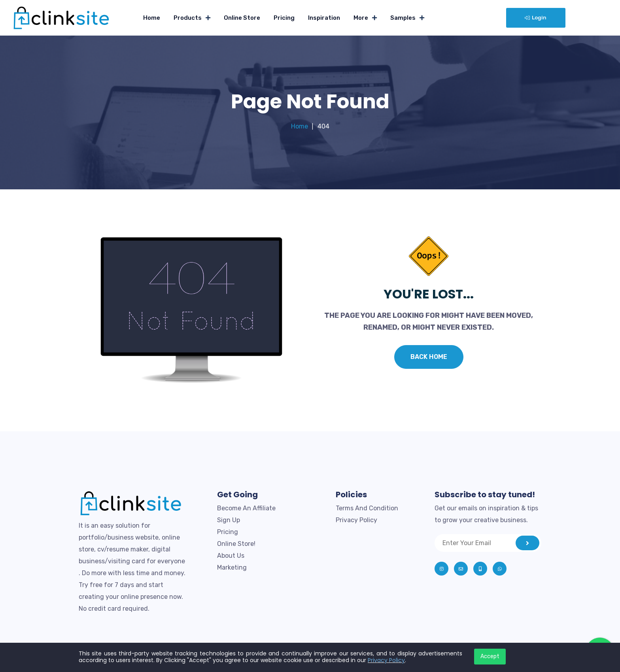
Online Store (242, 18)
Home (152, 18)
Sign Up (229, 520)
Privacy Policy (356, 520)
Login (536, 18)
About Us (231, 556)
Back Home (429, 357)
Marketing (232, 567)
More (361, 18)
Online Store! (236, 544)
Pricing (284, 18)
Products (188, 18)
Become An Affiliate (246, 508)
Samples (403, 18)
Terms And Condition (367, 508)
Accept (490, 656)
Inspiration (324, 18)
